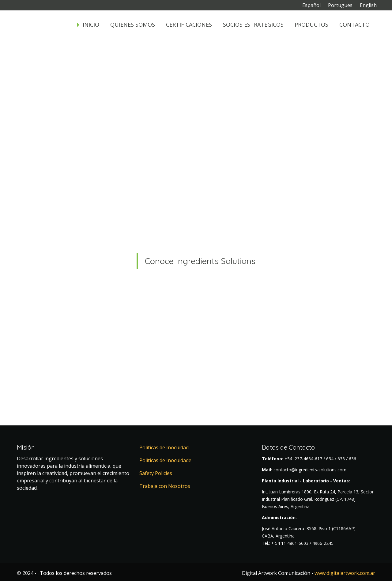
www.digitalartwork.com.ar (345, 573)
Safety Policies (156, 473)
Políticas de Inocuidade (165, 460)
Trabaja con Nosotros (165, 486)
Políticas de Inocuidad (164, 447)
